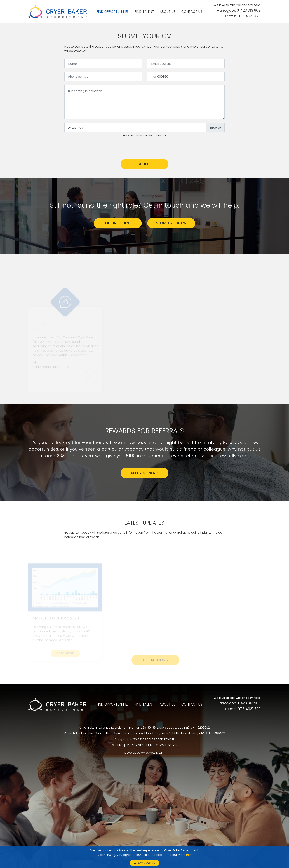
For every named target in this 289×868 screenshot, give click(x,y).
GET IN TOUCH (118, 223)
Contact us (192, 12)
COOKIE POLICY (167, 745)
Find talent (144, 12)
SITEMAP (118, 745)
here (189, 855)
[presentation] (92, 148)
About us (168, 12)
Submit (144, 164)
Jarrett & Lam (155, 753)
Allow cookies (144, 863)
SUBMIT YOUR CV (171, 223)
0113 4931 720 (249, 16)
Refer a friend (145, 473)
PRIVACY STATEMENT (140, 745)
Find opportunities (113, 12)
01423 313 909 (249, 10)
